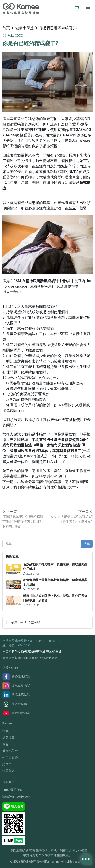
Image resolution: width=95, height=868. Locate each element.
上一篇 (10, 512)
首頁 (6, 28)
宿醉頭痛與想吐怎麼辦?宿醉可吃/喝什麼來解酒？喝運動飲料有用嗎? (23, 522)
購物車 (7, 764)
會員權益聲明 (12, 658)
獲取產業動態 (16, 694)
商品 (6, 744)
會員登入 (9, 771)
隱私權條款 (30, 658)
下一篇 (85, 512)
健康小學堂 (24, 28)
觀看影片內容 (16, 713)
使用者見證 (10, 758)
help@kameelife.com (17, 797)
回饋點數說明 (49, 658)
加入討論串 (15, 704)
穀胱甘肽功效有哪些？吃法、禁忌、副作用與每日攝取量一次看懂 (55, 598)
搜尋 (87, 544)
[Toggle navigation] (88, 9)
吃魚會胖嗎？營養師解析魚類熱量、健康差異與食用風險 (55, 582)
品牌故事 (9, 738)
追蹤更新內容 (16, 685)
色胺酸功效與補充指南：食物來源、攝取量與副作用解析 (55, 567)
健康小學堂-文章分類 (26, 623)
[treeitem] (47, 622)
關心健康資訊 (16, 676)
